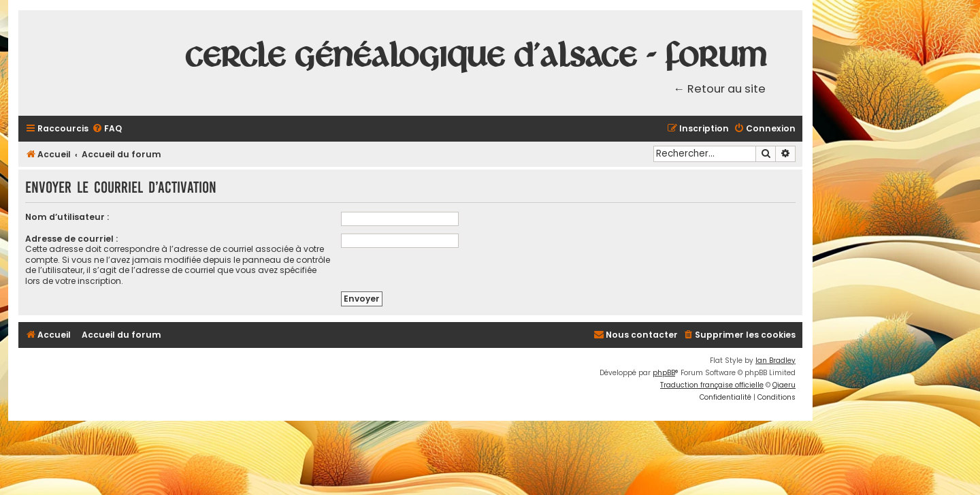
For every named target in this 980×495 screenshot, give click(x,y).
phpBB (664, 373)
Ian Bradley (775, 361)
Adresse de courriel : (71, 239)
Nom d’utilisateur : (67, 217)
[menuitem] (107, 129)
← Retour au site (720, 89)
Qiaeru (784, 385)
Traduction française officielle (712, 385)
